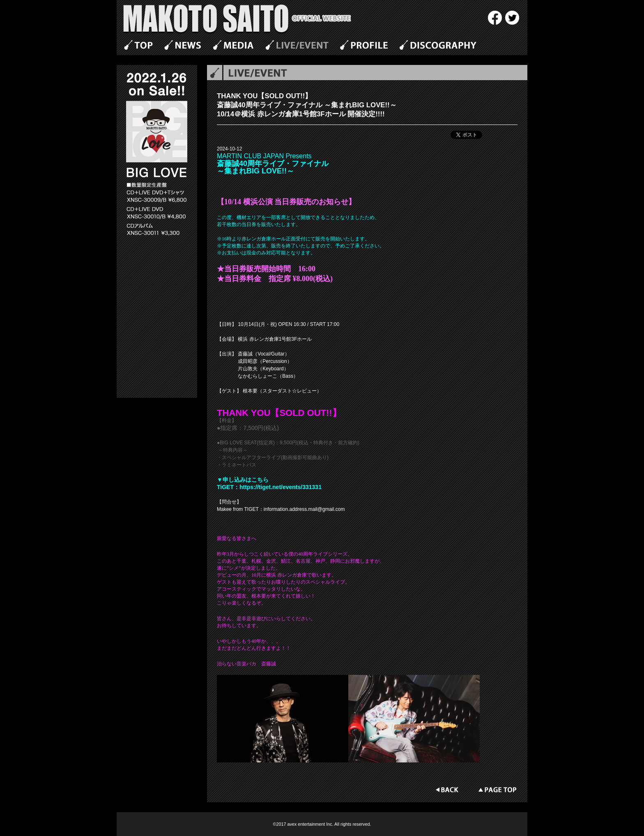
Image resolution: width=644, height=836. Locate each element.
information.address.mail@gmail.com (304, 509)
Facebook (495, 18)
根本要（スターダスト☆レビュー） (282, 391)
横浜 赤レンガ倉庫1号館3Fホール (275, 339)
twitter (512, 18)
